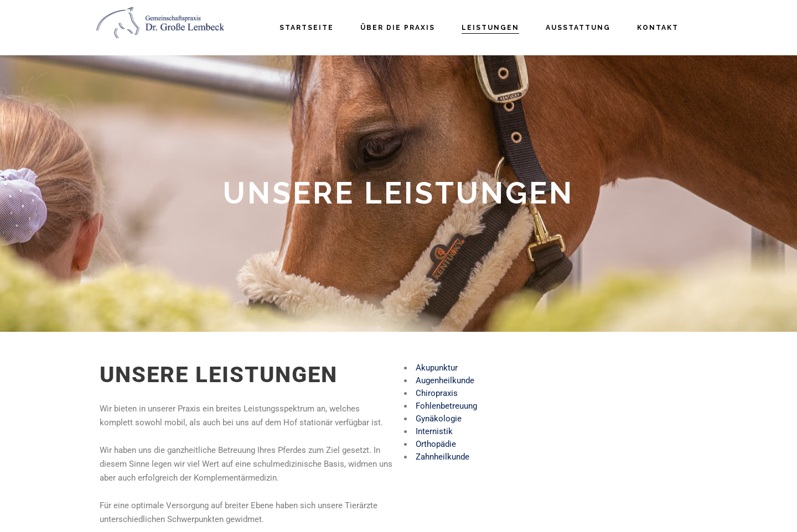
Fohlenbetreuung (446, 406)
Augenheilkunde (445, 380)
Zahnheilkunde (443, 457)
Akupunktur (437, 368)
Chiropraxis (437, 393)
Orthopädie (436, 444)
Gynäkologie (439, 419)
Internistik (434, 431)
